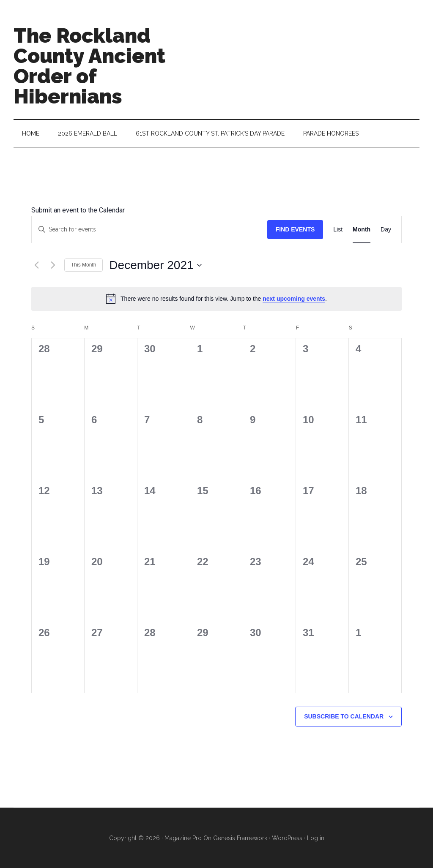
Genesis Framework (240, 838)
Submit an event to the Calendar (78, 210)
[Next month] (53, 265)
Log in (316, 838)
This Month (84, 265)
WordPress (287, 838)
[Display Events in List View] (338, 230)
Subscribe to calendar (344, 716)
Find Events (295, 229)
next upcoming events (294, 299)
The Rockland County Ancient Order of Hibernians (89, 66)
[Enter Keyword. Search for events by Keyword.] (149, 230)
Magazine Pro (183, 838)
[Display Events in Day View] (386, 230)
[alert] (216, 299)
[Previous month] (36, 265)
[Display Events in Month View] (362, 230)
